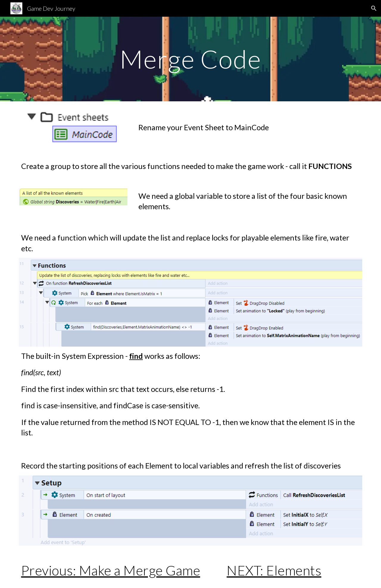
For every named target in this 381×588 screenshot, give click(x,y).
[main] (190, 59)
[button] (374, 8)
